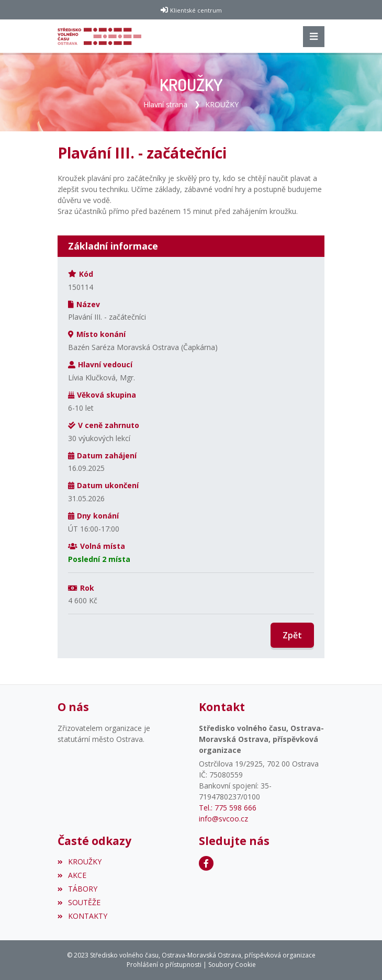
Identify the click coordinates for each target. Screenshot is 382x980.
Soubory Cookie (232, 965)
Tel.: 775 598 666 (228, 808)
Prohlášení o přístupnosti (164, 965)
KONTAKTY (82, 916)
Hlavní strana (165, 104)
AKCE (72, 875)
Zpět (292, 635)
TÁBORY (77, 889)
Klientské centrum (196, 10)
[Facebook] (206, 863)
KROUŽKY (222, 104)
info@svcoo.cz (223, 819)
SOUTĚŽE (79, 902)
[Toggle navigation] (314, 37)
